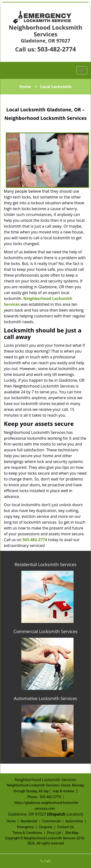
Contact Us (66, 827)
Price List (54, 833)
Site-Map (72, 833)
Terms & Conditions (27, 833)
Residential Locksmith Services (45, 564)
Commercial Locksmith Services (46, 631)
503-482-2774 (57, 49)
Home (25, 87)
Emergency (25, 827)
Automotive (74, 821)
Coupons (46, 827)
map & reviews (64, 791)
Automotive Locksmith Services (45, 698)
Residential (29, 821)
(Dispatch (57, 814)
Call (45, 861)
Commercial (51, 821)
